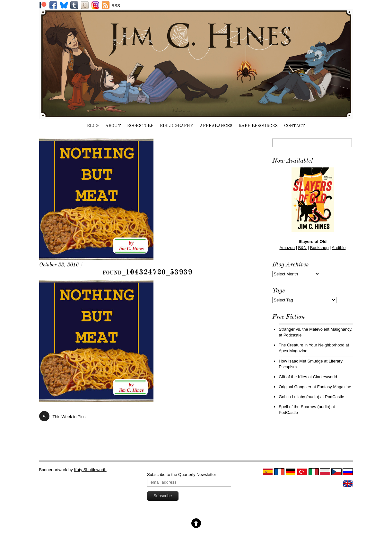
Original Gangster (295, 387)
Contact (295, 126)
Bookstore (140, 126)
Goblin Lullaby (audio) (299, 397)
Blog (93, 126)
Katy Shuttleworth (90, 470)
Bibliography (177, 126)
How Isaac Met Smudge (301, 361)
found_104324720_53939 (148, 273)
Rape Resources (258, 126)
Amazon (287, 248)
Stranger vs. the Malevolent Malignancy (315, 329)
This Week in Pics (62, 417)
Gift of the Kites (293, 377)
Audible (339, 248)
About (113, 126)
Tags (279, 291)
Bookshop (319, 248)
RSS (116, 6)
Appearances (216, 126)
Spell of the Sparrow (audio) (305, 407)
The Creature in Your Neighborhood (312, 345)
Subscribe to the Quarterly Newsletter (182, 474)
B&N (303, 248)
